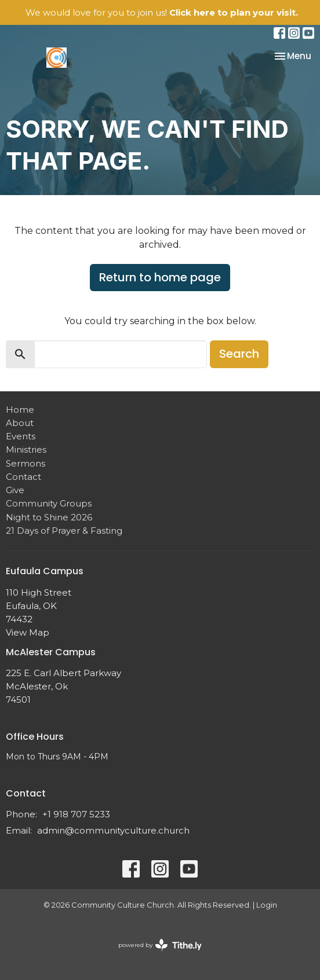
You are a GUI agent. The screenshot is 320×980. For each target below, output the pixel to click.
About (20, 423)
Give (15, 490)
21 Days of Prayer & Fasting (64, 531)
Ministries (26, 449)
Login (267, 905)
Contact (23, 477)
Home (20, 410)
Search (239, 354)
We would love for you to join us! (162, 12)
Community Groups (49, 503)
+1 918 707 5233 (76, 814)
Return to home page (160, 277)
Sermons (26, 463)
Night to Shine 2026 (49, 517)
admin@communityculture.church (113, 830)
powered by (160, 945)
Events (21, 436)
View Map (28, 632)
